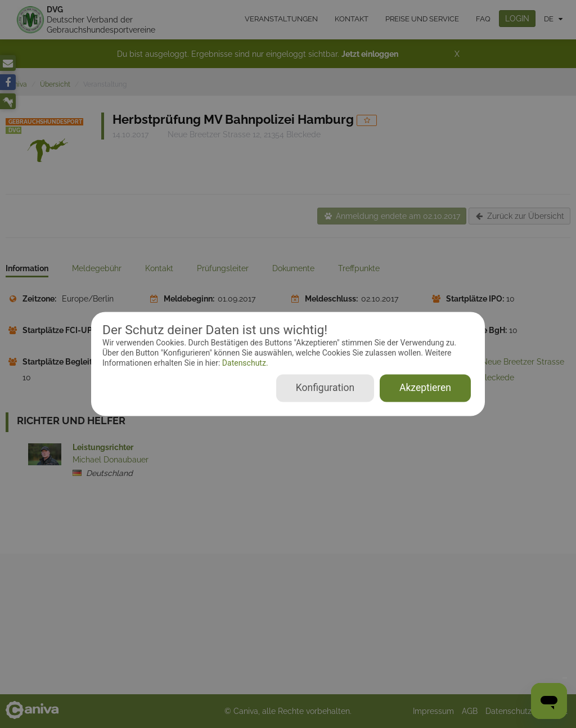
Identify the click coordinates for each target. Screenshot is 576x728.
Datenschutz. (244, 363)
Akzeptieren (425, 388)
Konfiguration (325, 388)
